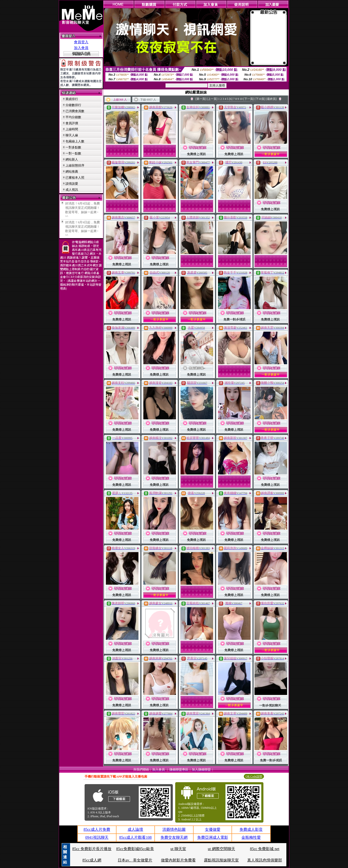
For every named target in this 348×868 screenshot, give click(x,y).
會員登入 (81, 42)
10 (241, 99)
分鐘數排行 (73, 105)
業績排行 (72, 99)
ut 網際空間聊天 (221, 849)
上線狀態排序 (75, 165)
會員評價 (72, 123)
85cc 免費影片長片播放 (92, 849)
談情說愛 (72, 184)
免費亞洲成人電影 (213, 837)
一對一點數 (73, 153)
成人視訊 (72, 190)
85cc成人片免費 (97, 829)
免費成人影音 (251, 829)
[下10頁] (260, 99)
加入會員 (81, 48)
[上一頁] (212, 99)
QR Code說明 (254, 776)
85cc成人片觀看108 (135, 837)
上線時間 (72, 129)
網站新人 (72, 159)
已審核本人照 (75, 178)
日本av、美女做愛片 (135, 860)
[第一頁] (201, 99)
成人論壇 (135, 829)
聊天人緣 (72, 135)
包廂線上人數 (75, 141)
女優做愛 (213, 829)
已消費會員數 (75, 111)
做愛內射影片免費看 (178, 860)
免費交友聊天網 (174, 837)
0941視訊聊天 (97, 837)
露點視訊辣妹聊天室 (221, 860)
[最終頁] (271, 99)
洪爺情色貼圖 (174, 829)
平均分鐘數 (73, 117)
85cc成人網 (92, 860)
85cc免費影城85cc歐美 (135, 849)
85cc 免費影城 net (265, 849)
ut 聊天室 (178, 849)
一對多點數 (73, 147)
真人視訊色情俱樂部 (265, 860)
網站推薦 (72, 171)
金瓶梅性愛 (251, 837)
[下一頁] (249, 99)
